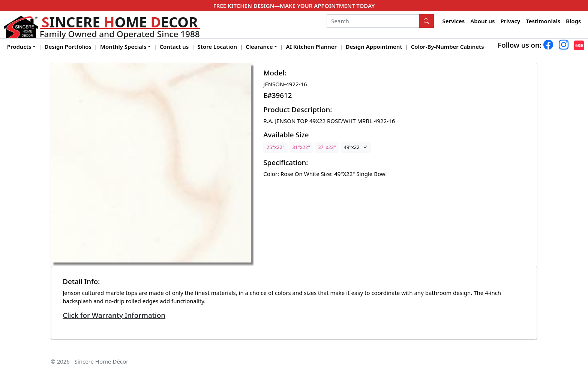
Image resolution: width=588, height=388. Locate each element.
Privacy (510, 21)
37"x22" (327, 147)
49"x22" (355, 147)
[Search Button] (427, 21)
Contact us (174, 47)
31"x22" (301, 147)
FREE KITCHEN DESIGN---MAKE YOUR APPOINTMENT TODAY (294, 6)
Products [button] (19, 47)
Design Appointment (374, 47)
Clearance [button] (259, 47)
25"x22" (276, 147)
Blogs (573, 21)
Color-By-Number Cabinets (448, 47)
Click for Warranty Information (114, 315)
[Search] (373, 21)
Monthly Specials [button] (123, 47)
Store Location (217, 47)
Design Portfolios (68, 47)
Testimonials (543, 21)
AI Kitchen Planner (312, 47)
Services (454, 21)
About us (482, 21)
